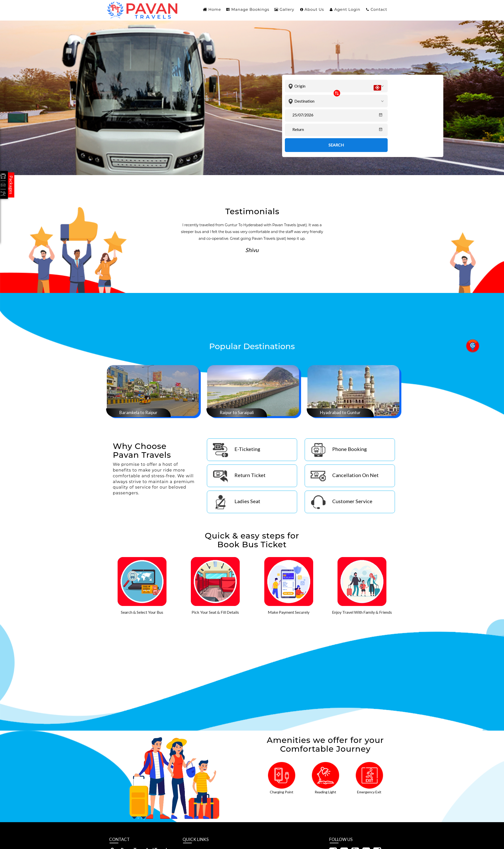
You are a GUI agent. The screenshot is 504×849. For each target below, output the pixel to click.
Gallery (287, 9)
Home (215, 9)
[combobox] (339, 86)
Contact (379, 9)
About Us (314, 9)
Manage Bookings (250, 9)
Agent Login (347, 9)
